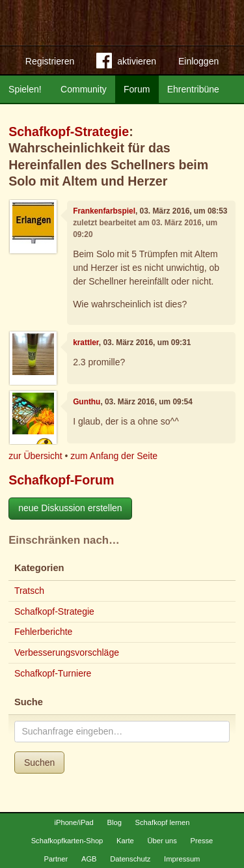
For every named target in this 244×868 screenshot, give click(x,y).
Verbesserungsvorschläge (67, 652)
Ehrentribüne (193, 89)
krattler (86, 343)
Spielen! (25, 89)
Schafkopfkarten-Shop (67, 841)
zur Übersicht (35, 456)
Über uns (162, 841)
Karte (125, 841)
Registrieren (50, 61)
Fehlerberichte (44, 632)
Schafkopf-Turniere (53, 673)
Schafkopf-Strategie (69, 132)
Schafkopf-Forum (61, 480)
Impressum (182, 859)
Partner (56, 859)
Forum (137, 89)
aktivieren (126, 63)
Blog (114, 822)
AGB (89, 859)
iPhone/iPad (74, 822)
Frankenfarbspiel (104, 211)
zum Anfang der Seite (114, 456)
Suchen (39, 763)
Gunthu (87, 402)
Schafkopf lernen (163, 822)
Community (84, 89)
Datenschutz (130, 859)
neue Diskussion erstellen (70, 508)
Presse (202, 841)
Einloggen (198, 61)
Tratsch (29, 591)
